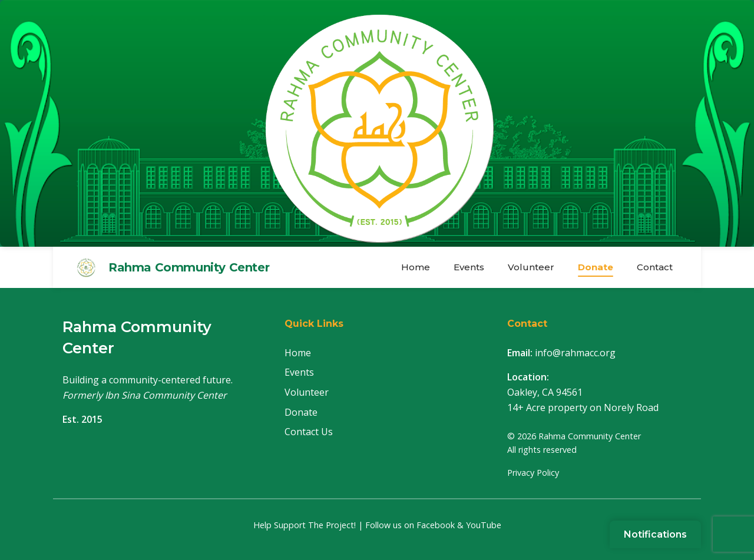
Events (469, 267)
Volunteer (531, 267)
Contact (655, 267)
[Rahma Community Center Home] (377, 123)
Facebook (436, 525)
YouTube (484, 525)
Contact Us (309, 432)
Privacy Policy (533, 473)
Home (416, 267)
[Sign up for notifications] (655, 534)
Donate (596, 267)
